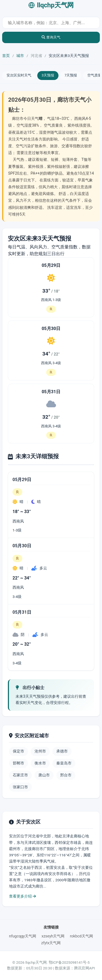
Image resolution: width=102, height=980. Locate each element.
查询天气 (51, 37)
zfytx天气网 (51, 943)
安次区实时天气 (19, 75)
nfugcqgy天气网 (23, 936)
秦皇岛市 (64, 763)
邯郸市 (18, 763)
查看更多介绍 (22, 896)
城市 (20, 56)
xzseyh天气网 (53, 936)
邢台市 (66, 775)
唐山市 (44, 775)
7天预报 (71, 75)
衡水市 (40, 763)
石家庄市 (20, 775)
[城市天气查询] (51, 23)
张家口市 (20, 787)
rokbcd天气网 (81, 936)
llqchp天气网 (51, 5)
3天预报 (48, 75)
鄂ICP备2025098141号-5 (69, 962)
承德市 (62, 751)
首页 (6, 56)
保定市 (18, 751)
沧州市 (40, 751)
